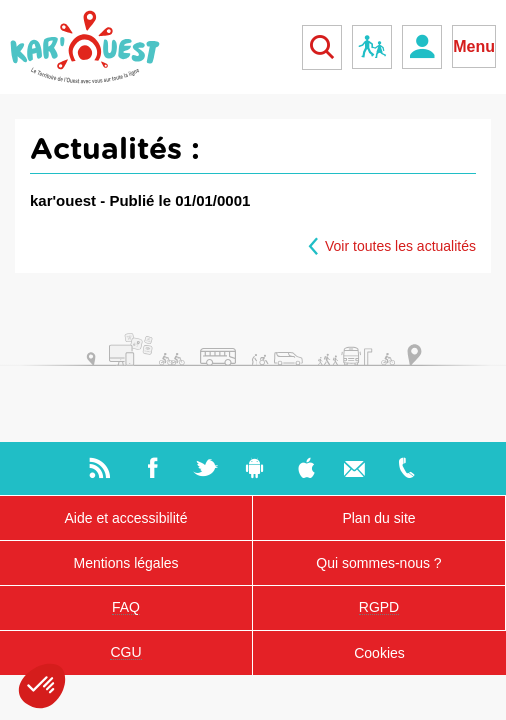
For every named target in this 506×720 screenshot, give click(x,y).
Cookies (379, 653)
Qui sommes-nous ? (378, 563)
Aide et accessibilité (126, 518)
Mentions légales (125, 563)
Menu (474, 46)
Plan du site (378, 518)
